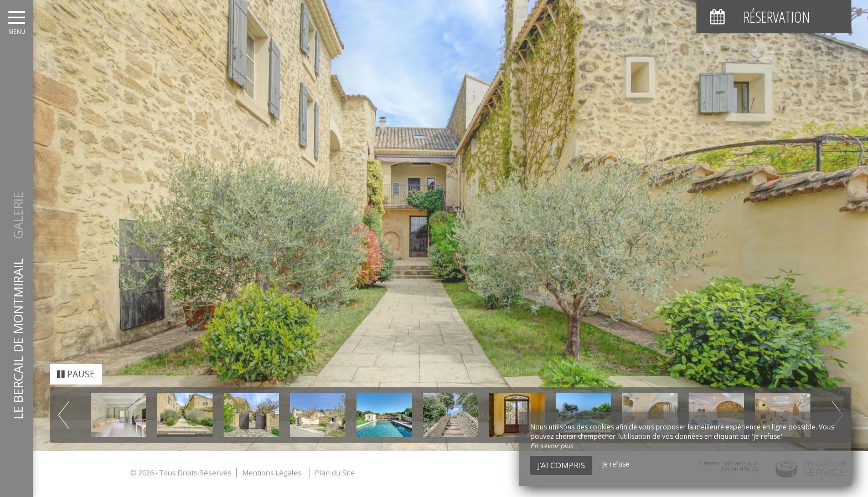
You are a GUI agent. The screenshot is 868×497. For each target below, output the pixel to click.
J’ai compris (561, 465)
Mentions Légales (272, 461)
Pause (76, 363)
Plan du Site (335, 461)
